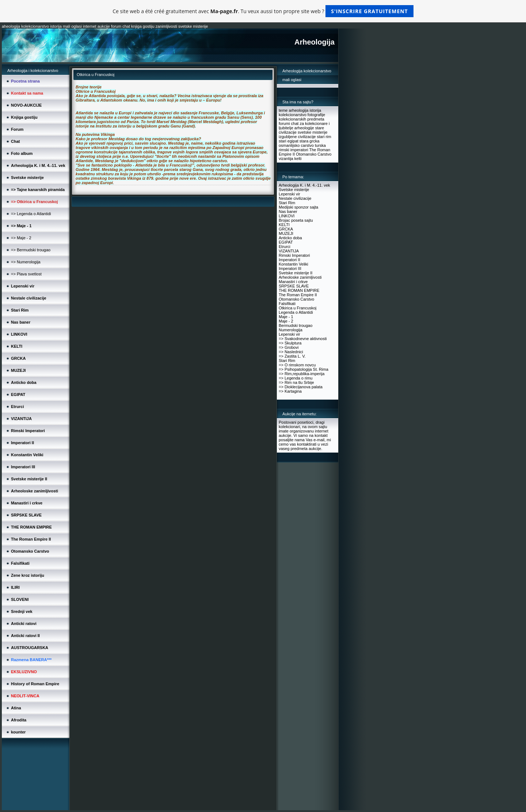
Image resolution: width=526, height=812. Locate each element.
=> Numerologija (26, 262)
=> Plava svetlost (26, 274)
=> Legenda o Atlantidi (31, 214)
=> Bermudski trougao (31, 250)
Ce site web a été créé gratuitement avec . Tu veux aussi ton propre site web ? (263, 11)
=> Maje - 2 (21, 238)
